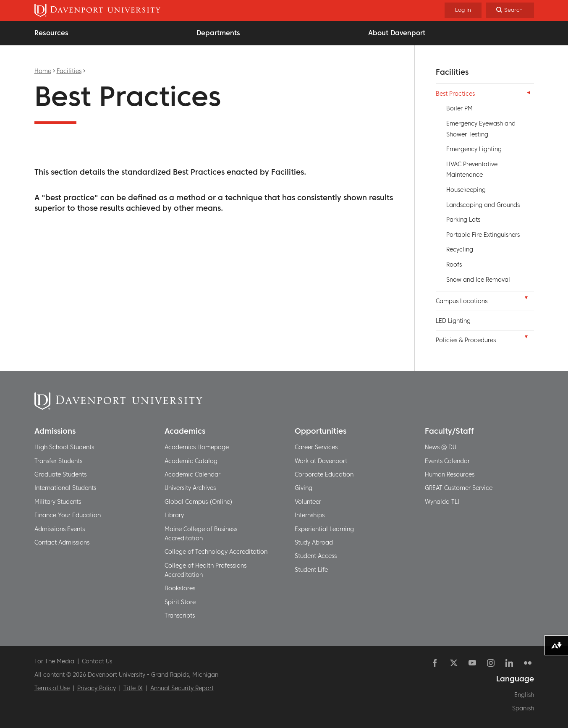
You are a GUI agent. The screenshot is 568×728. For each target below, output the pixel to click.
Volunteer (308, 502)
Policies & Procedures (466, 340)
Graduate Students (60, 474)
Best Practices (455, 94)
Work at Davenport (321, 461)
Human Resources (450, 474)
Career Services (316, 447)
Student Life (311, 570)
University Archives (190, 488)
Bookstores (180, 588)
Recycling (460, 249)
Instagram (491, 663)
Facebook (435, 663)
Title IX (133, 688)
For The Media (54, 661)
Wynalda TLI (442, 502)
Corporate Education (324, 474)
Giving (304, 488)
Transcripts (180, 615)
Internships (310, 515)
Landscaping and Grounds (483, 205)
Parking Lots (463, 220)
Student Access (316, 556)
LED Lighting (453, 321)
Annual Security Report (182, 688)
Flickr (528, 663)
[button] (526, 92)
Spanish (523, 708)
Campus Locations (462, 301)
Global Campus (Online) (199, 502)
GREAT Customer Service (459, 488)
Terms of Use (52, 688)
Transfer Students (58, 461)
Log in (463, 10)
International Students (65, 488)
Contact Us (97, 661)
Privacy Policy (97, 688)
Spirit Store (180, 602)
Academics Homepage (197, 447)
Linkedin (509, 663)
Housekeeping (466, 190)
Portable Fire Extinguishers (483, 235)
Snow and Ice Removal (478, 280)
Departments (218, 33)
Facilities (69, 71)
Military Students (58, 502)
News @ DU (441, 447)
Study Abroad (314, 542)
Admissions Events (60, 529)
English (524, 695)
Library (174, 515)
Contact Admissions (62, 542)
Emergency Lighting (474, 149)
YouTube (472, 663)
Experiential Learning (324, 529)
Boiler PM (459, 108)
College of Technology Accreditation (216, 552)
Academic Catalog (191, 461)
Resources (51, 33)
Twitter (454, 663)
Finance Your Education (68, 515)
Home (43, 71)
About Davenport (397, 33)
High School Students (64, 447)
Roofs (454, 264)
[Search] (510, 10)
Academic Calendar (192, 474)
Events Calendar (447, 461)
